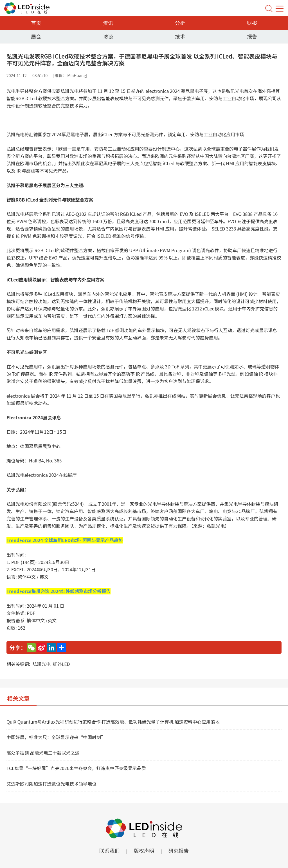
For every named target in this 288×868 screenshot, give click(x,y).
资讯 (108, 23)
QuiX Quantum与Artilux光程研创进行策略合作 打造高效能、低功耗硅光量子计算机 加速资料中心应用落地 (113, 722)
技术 (180, 36)
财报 (252, 23)
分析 (180, 23)
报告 (252, 36)
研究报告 (181, 851)
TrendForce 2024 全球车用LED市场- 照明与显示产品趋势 (65, 540)
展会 (36, 36)
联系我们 (107, 851)
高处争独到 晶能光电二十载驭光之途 (43, 753)
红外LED (61, 664)
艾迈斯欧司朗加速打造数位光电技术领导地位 (51, 784)
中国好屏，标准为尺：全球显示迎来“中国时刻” (56, 737)
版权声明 (144, 851)
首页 (36, 23)
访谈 (108, 36)
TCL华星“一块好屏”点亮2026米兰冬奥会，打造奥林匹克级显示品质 (76, 768)
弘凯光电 (41, 664)
